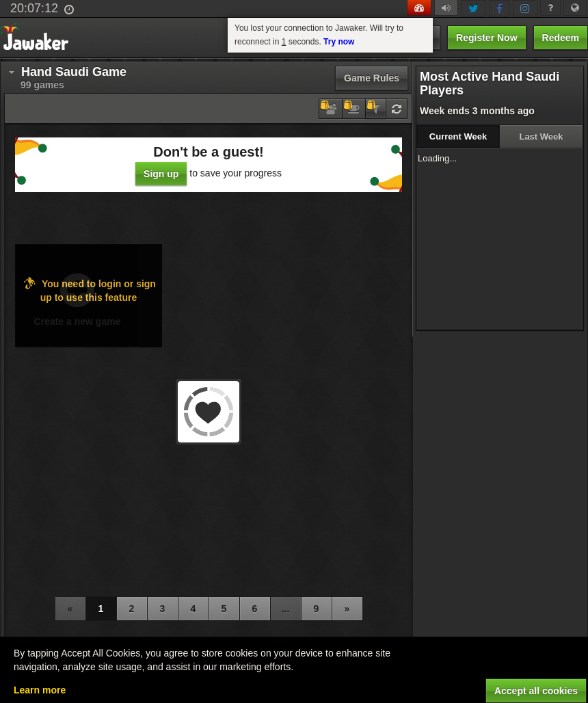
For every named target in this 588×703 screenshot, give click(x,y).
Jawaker (39, 38)
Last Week (541, 136)
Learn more (40, 690)
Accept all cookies (536, 691)
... (286, 609)
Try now (339, 42)
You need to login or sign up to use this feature (89, 290)
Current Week (458, 136)
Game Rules (372, 78)
